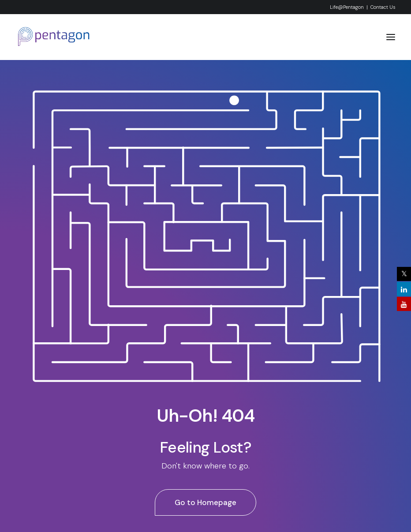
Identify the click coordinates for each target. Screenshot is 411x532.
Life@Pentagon (347, 7)
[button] (391, 37)
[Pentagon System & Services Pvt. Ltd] (54, 37)
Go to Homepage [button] (205, 502)
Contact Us (383, 7)
